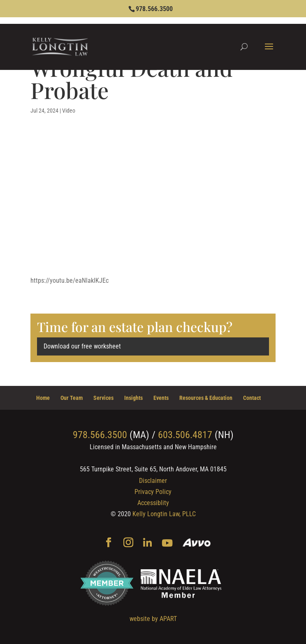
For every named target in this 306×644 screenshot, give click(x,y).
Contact (252, 398)
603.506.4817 (185, 435)
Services (103, 398)
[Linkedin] (147, 544)
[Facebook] (109, 543)
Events (161, 398)
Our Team (72, 398)
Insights (133, 398)
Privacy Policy (153, 492)
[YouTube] (167, 544)
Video (69, 111)
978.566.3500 (154, 9)
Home (43, 398)
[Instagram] (128, 543)
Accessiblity (153, 503)
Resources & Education (206, 398)
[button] (269, 52)
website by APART (153, 619)
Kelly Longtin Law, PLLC (164, 514)
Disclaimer (153, 481)
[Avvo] (197, 544)
